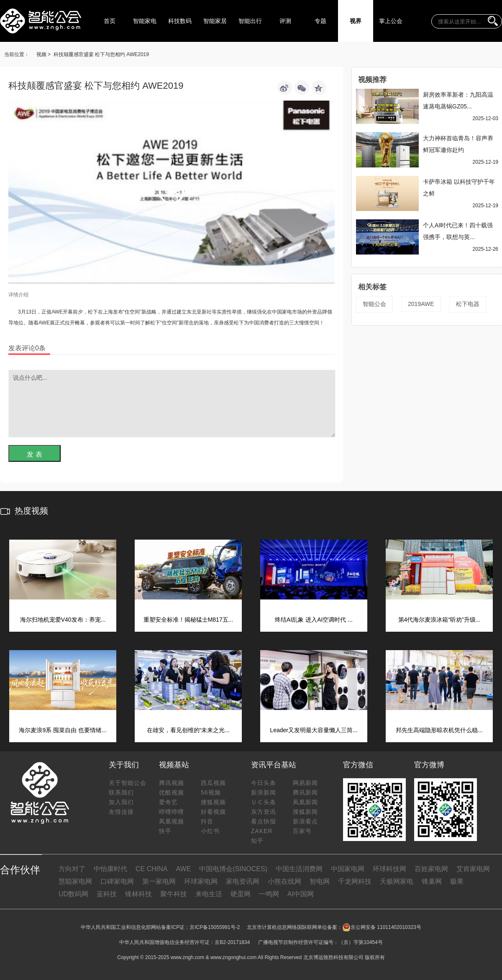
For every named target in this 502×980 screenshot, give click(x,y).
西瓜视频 (213, 783)
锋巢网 (432, 881)
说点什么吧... (172, 404)
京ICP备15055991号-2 (215, 927)
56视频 (211, 792)
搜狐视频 (213, 802)
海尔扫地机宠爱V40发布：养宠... (63, 620)
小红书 (210, 831)
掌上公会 (391, 21)
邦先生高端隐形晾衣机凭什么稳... (439, 730)
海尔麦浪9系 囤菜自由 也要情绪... (63, 730)
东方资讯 (264, 812)
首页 (110, 21)
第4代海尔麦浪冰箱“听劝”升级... (439, 620)
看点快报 (264, 821)
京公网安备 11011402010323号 (382, 927)
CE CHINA (151, 869)
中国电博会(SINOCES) (233, 869)
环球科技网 (389, 869)
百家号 (302, 831)
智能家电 (145, 21)
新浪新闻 (264, 792)
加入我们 (121, 802)
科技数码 (180, 21)
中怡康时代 (110, 869)
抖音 (207, 821)
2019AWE (421, 304)
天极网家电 (397, 881)
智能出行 (250, 21)
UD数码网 (73, 894)
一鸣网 (269, 894)
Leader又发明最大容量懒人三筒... (314, 730)
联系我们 (121, 792)
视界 (356, 21)
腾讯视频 (172, 783)
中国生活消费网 (299, 869)
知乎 (257, 841)
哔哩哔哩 (172, 812)
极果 (457, 881)
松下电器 (468, 304)
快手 (165, 831)
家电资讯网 (243, 881)
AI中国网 (301, 894)
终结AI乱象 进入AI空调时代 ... (314, 620)
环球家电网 (201, 881)
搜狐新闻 (305, 812)
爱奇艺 (168, 802)
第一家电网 (159, 881)
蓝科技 (107, 894)
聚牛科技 (174, 894)
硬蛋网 (241, 894)
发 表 (34, 454)
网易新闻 (305, 783)
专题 (320, 21)
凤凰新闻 (305, 802)
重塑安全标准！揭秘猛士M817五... (188, 620)
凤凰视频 (172, 821)
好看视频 (213, 812)
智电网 (320, 881)
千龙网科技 (355, 881)
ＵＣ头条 (264, 802)
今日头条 (264, 783)
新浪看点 (305, 821)
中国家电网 (348, 869)
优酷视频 (172, 792)
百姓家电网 (431, 869)
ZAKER (262, 831)
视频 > (44, 54)
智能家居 (215, 21)
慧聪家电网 (75, 881)
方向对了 (72, 869)
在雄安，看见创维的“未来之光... (188, 730)
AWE (183, 869)
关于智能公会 (128, 783)
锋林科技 (138, 894)
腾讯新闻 (305, 792)
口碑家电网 (117, 881)
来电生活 (209, 894)
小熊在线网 (284, 881)
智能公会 (374, 304)
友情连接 (121, 812)
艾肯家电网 (473, 869)
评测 (285, 21)
